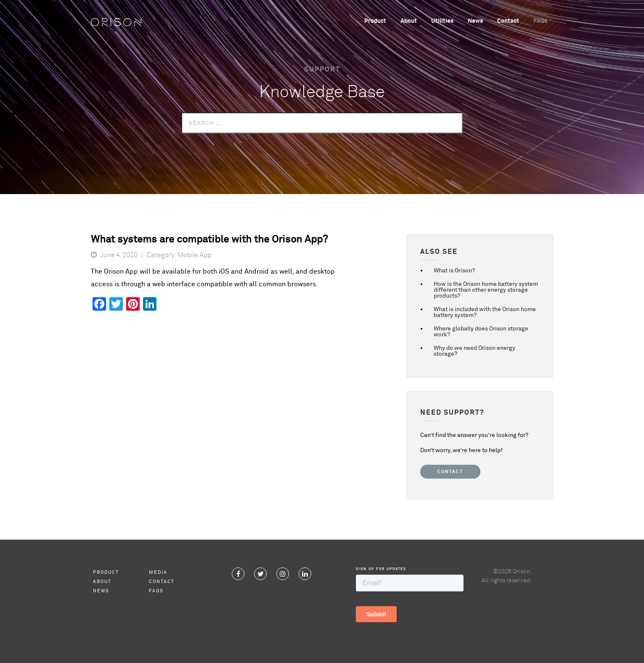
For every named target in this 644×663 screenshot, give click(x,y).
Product (375, 21)
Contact (508, 21)
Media (158, 572)
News (475, 21)
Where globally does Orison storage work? (481, 332)
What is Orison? (454, 271)
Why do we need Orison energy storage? (474, 351)
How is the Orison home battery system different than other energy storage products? (486, 290)
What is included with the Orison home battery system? (485, 312)
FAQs (540, 21)
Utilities (442, 21)
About (409, 21)
